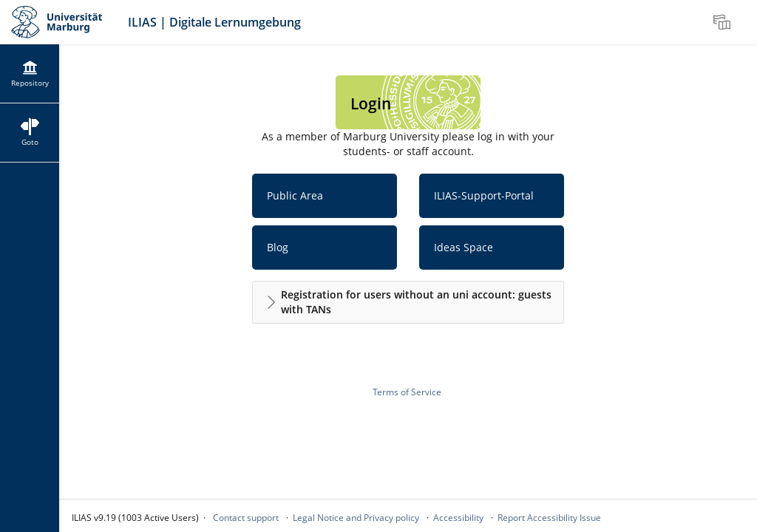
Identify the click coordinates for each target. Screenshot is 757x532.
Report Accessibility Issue (549, 518)
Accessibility (458, 518)
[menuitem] (724, 22)
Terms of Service (407, 392)
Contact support (246, 518)
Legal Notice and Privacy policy (356, 518)
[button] (408, 302)
